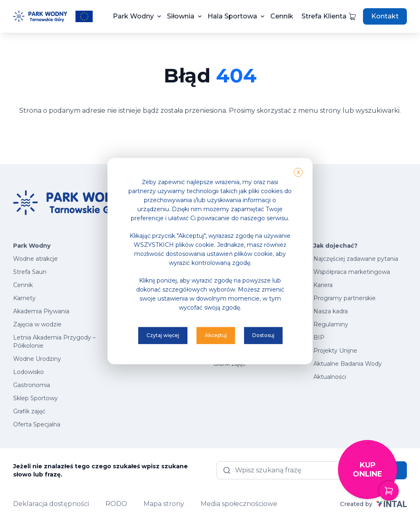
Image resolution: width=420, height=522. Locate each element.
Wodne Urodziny (37, 359)
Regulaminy (331, 324)
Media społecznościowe (239, 504)
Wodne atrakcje (35, 259)
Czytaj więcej (163, 335)
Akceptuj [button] (216, 335)
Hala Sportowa (232, 16)
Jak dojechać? (336, 246)
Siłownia (181, 16)
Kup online (375, 480)
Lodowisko (29, 372)
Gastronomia (32, 385)
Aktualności (330, 377)
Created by (373, 504)
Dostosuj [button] (263, 335)
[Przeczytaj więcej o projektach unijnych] (84, 16)
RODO (116, 504)
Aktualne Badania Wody (348, 364)
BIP (319, 337)
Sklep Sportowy (35, 398)
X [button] (298, 172)
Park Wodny (133, 16)
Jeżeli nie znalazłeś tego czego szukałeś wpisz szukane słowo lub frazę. (100, 470)
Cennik (282, 16)
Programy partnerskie (345, 298)
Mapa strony (164, 504)
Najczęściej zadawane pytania (356, 259)
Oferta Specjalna (37, 424)
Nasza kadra (331, 311)
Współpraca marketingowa (352, 272)
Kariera (323, 285)
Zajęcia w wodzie (37, 324)
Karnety (24, 298)
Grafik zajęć (29, 411)
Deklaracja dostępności (51, 504)
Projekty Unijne (335, 351)
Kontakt (385, 16)
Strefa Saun (30, 272)
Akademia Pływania (41, 311)
